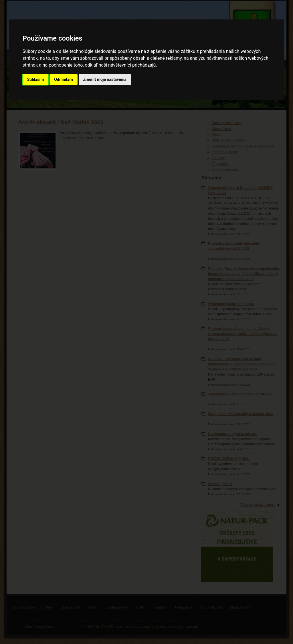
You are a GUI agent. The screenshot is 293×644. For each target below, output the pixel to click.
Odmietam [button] (63, 79)
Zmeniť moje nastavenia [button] (105, 79)
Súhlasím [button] (36, 79)
